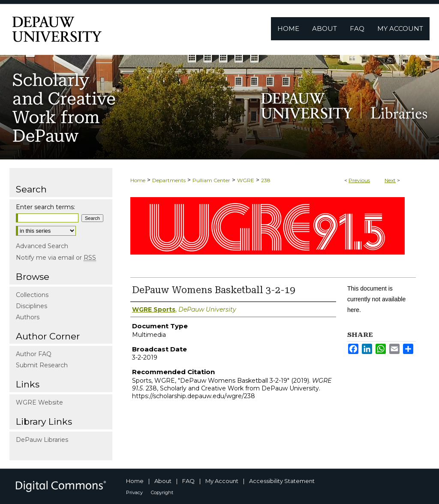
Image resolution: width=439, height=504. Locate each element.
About (163, 481)
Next (390, 180)
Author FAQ (34, 354)
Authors (28, 317)
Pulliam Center (211, 180)
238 (266, 180)
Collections (32, 295)
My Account (222, 481)
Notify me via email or (56, 258)
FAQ (188, 481)
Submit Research (42, 365)
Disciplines (32, 306)
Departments (169, 180)
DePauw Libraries (42, 440)
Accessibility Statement (282, 481)
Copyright (162, 492)
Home (138, 180)
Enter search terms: (45, 207)
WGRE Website (39, 402)
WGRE (246, 180)
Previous (359, 180)
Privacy (134, 492)
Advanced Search (42, 246)
